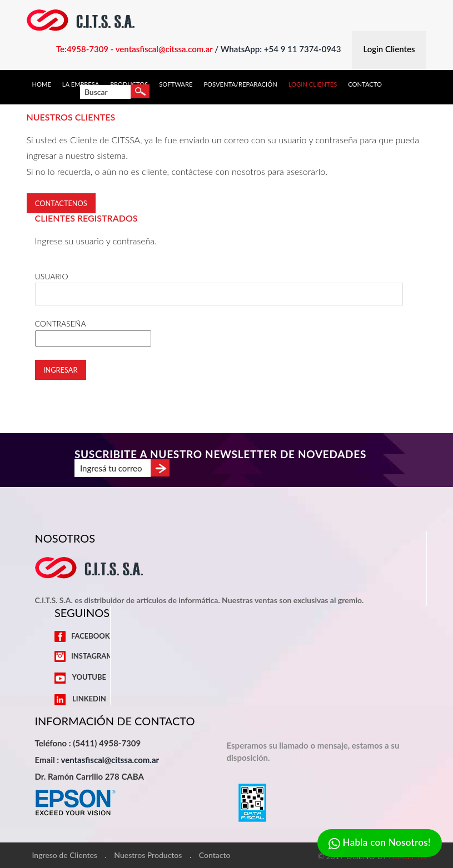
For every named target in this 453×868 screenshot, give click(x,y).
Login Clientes (313, 84)
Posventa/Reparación (240, 84)
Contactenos (61, 203)
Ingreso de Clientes (65, 855)
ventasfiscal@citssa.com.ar (110, 760)
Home (42, 84)
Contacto (365, 84)
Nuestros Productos (148, 855)
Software (176, 84)
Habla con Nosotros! (380, 843)
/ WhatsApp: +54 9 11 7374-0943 (278, 49)
